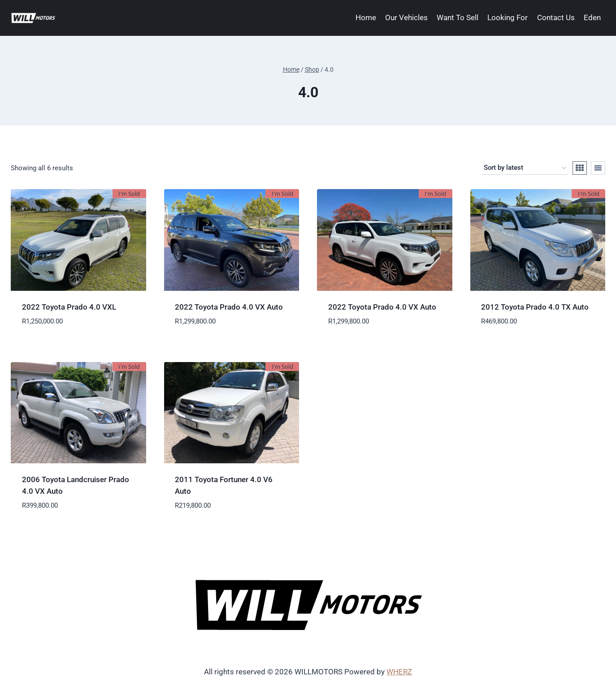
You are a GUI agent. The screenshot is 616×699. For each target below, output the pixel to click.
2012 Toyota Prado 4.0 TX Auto (535, 307)
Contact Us (556, 17)
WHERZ (399, 672)
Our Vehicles (406, 17)
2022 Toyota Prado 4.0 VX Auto (229, 307)
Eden (592, 17)
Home (366, 17)
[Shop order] (525, 168)
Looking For (508, 17)
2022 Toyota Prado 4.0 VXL (69, 307)
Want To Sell (458, 17)
